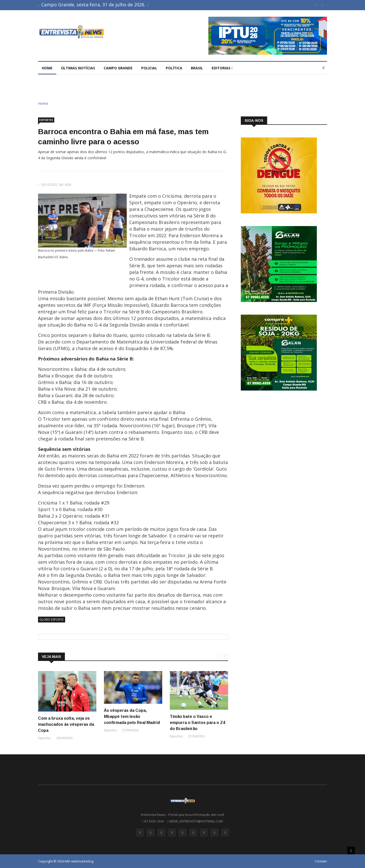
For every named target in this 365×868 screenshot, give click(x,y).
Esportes (46, 120)
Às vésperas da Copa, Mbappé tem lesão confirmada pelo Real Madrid (132, 716)
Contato (321, 861)
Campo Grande (118, 68)
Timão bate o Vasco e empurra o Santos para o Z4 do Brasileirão (197, 723)
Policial (149, 68)
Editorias (222, 68)
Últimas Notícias (78, 68)
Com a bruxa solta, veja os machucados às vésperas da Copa (66, 724)
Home (47, 68)
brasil (197, 68)
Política (174, 68)
